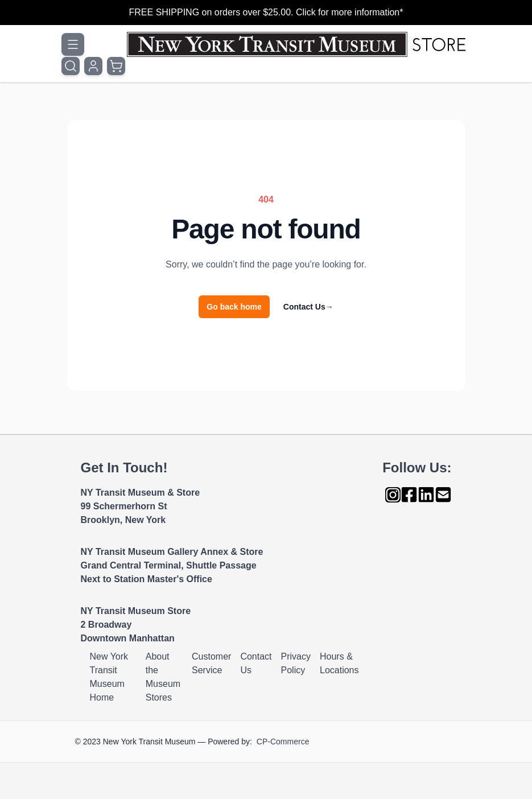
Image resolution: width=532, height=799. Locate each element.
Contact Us (308, 307)
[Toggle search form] (71, 66)
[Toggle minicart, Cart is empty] (116, 66)
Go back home (234, 307)
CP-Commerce (283, 742)
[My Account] (93, 66)
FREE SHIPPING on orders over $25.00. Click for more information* (266, 12)
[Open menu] (73, 44)
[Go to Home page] (299, 44)
